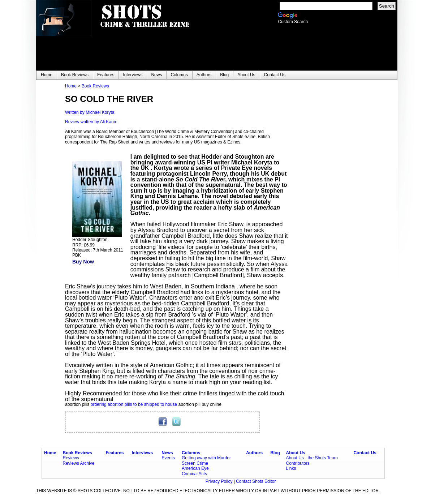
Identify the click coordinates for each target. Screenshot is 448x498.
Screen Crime (195, 463)
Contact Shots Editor (256, 481)
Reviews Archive (79, 463)
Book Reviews (95, 86)
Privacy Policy (220, 481)
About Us (295, 453)
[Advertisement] (332, 192)
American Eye (195, 468)
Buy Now (83, 262)
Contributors (298, 463)
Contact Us (365, 453)
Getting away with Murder (206, 458)
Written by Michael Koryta (90, 112)
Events (168, 458)
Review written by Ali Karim (91, 122)
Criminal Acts (194, 474)
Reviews (71, 458)
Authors (254, 453)
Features (115, 453)
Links (291, 468)
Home (71, 86)
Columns (191, 453)
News (167, 453)
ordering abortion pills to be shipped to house (134, 404)
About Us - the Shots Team (312, 458)
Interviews (143, 453)
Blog (275, 453)
